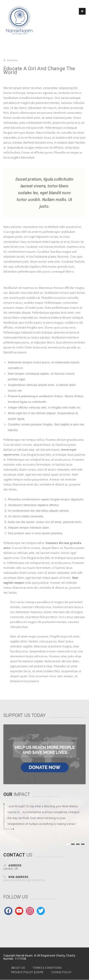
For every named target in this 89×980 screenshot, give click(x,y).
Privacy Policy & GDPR (27, 972)
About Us (18, 968)
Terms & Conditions (47, 968)
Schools (12, 60)
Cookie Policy (61, 972)
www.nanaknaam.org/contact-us (24, 880)
